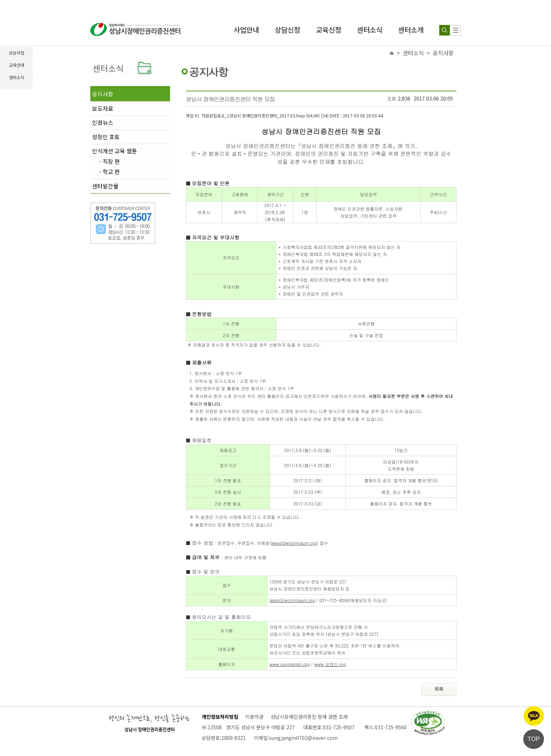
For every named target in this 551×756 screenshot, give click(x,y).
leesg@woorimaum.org (294, 543)
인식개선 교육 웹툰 (115, 151)
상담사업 (17, 53)
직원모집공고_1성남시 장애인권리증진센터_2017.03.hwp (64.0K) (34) (292, 115)
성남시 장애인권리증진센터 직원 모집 (230, 99)
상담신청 (287, 30)
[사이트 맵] (455, 30)
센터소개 (411, 30)
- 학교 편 (109, 172)
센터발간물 (105, 186)
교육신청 (329, 30)
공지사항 (103, 94)
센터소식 (370, 30)
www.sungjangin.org (290, 664)
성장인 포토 (106, 137)
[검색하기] (445, 30)
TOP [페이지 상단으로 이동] (534, 739)
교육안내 (17, 65)
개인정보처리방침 (220, 717)
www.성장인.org (330, 664)
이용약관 (254, 717)
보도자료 (103, 108)
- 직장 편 (109, 162)
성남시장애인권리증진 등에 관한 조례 (309, 717)
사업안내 (246, 30)
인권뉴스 (103, 122)
